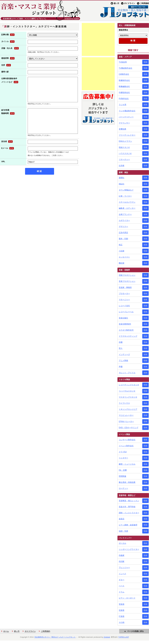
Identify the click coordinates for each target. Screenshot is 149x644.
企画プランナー (125, 214)
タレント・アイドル (127, 373)
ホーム (6, 631)
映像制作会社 (124, 80)
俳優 (121, 342)
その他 (122, 622)
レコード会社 (124, 306)
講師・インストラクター (129, 513)
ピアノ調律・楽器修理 (128, 525)
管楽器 (122, 604)
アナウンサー (124, 123)
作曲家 (122, 555)
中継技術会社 (124, 92)
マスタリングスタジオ (128, 397)
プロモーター (124, 294)
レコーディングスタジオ (129, 385)
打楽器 (122, 616)
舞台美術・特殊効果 (127, 482)
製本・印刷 (123, 239)
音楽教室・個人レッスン (129, 501)
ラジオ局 (122, 105)
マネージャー (124, 300)
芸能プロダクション (127, 275)
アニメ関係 (123, 361)
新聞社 (122, 178)
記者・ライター (125, 196)
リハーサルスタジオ (127, 391)
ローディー (123, 488)
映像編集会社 (124, 86)
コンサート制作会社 (127, 440)
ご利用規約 (144, 3)
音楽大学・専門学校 (127, 507)
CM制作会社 (124, 74)
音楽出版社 (123, 318)
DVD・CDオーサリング (129, 428)
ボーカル (122, 543)
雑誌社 (122, 184)
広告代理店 (123, 233)
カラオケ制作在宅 (126, 330)
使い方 (116, 3)
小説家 (122, 251)
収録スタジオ (124, 147)
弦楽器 (122, 610)
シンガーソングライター (129, 549)
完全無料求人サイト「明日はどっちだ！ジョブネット (55, 637)
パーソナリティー (126, 117)
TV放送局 (123, 62)
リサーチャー (124, 159)
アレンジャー (124, 567)
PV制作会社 (124, 99)
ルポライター (124, 220)
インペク (122, 574)
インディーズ (124, 354)
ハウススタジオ (125, 153)
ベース (122, 586)
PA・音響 (123, 470)
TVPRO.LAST (124, 637)
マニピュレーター (126, 415)
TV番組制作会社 (126, 68)
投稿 (145, 62)
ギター (122, 580)
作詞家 (122, 561)
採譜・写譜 (123, 531)
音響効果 (122, 129)
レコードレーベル (126, 312)
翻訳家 (122, 263)
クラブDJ (123, 452)
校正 (121, 245)
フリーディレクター (127, 135)
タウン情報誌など (126, 190)
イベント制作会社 (126, 446)
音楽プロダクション (127, 281)
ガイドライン (129, 3)
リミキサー (123, 458)
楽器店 (122, 519)
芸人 (121, 348)
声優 (121, 367)
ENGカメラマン (125, 141)
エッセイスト (124, 257)
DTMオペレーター (126, 421)
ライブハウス (124, 403)
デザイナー (123, 226)
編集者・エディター (127, 208)
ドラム (122, 592)
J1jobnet (107, 637)
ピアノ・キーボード (127, 598)
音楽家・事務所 (125, 287)
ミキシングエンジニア (128, 409)
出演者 (122, 166)
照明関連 (122, 476)
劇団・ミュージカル (127, 464)
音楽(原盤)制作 (125, 324)
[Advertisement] (98, 39)
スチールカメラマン (127, 202)
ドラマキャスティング (128, 336)
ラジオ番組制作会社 (127, 111)
